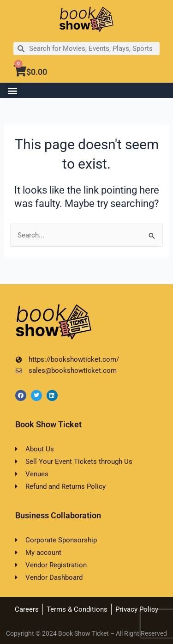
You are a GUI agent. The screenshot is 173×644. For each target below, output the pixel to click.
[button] (12, 90)
